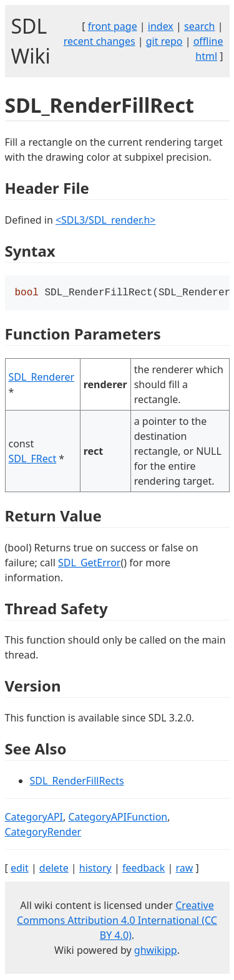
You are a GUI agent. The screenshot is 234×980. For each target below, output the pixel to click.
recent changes (100, 41)
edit (20, 869)
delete (54, 869)
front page (113, 26)
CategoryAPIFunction (118, 818)
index (161, 26)
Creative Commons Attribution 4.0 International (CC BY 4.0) (117, 921)
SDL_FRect (33, 460)
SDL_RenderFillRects (77, 782)
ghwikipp (156, 951)
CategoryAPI (34, 818)
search (200, 26)
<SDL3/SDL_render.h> (106, 220)
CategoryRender (43, 833)
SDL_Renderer (42, 378)
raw (184, 869)
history (95, 869)
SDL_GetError (89, 564)
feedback (144, 869)
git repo (164, 41)
